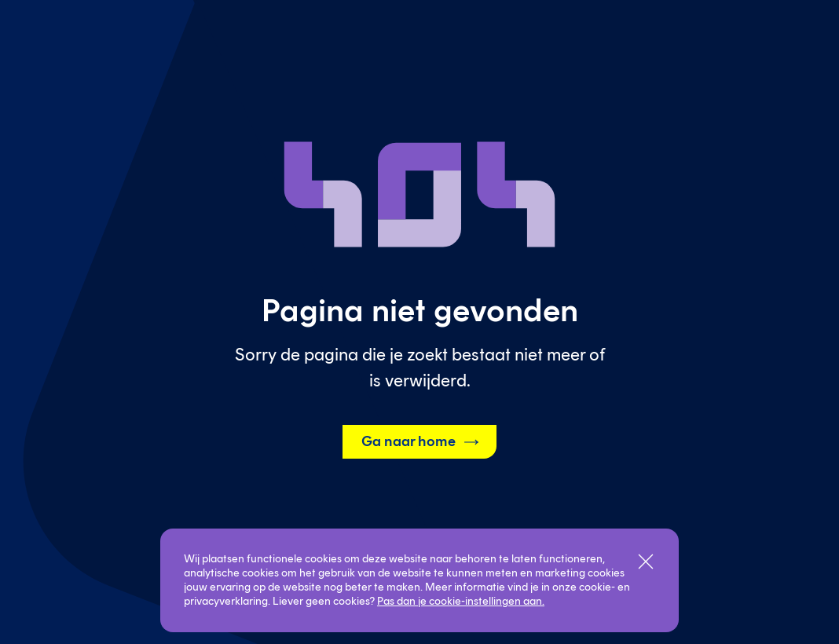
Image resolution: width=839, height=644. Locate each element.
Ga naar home (421, 442)
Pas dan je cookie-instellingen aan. (461, 601)
